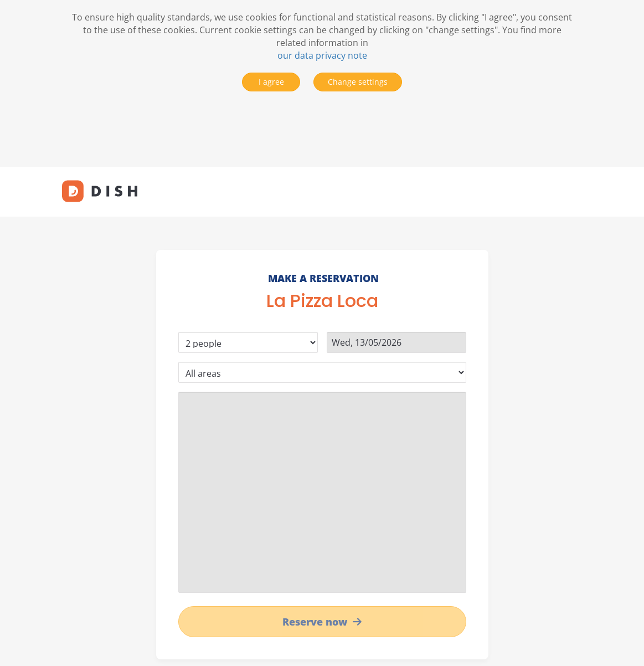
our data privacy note (322, 55)
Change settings (358, 82)
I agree (271, 82)
